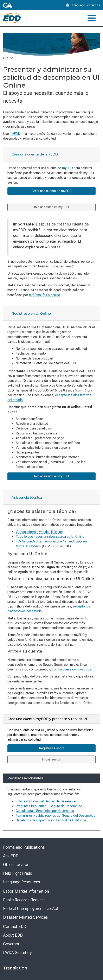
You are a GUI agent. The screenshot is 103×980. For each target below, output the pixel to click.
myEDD (15, 134)
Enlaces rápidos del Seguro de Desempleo (46, 801)
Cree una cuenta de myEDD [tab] (35, 154)
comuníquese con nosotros (72, 669)
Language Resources (22, 882)
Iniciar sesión (51, 759)
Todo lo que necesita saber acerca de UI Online (50, 537)
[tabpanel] (51, 233)
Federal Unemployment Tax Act (31, 909)
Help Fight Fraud (18, 873)
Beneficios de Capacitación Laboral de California (51, 820)
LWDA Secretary (17, 953)
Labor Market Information (26, 891)
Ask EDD (11, 856)
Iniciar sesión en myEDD (51, 207)
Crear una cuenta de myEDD (52, 191)
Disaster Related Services (25, 917)
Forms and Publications (24, 847)
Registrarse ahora (52, 748)
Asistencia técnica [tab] (27, 498)
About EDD (13, 935)
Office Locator (16, 865)
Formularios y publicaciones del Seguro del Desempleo (56, 816)
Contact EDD (15, 927)
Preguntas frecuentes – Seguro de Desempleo (49, 806)
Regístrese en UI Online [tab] (31, 314)
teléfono (35, 295)
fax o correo (51, 295)
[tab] (51, 154)
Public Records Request (24, 900)
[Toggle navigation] (92, 18)
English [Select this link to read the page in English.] (8, 58)
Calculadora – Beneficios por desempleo (45, 811)
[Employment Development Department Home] (12, 18)
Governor (11, 944)
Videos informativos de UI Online (39, 532)
